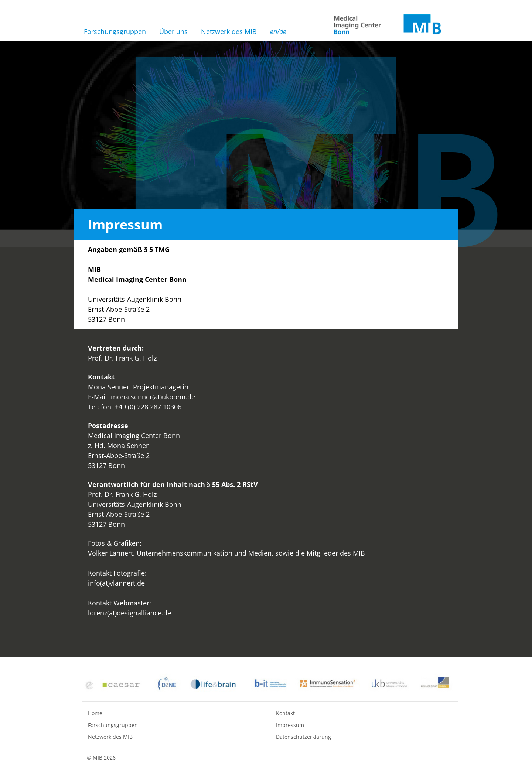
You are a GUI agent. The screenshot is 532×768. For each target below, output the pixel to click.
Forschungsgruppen (115, 31)
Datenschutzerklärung (303, 737)
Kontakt (285, 713)
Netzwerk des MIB (229, 31)
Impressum (290, 725)
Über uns (173, 31)
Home (95, 713)
